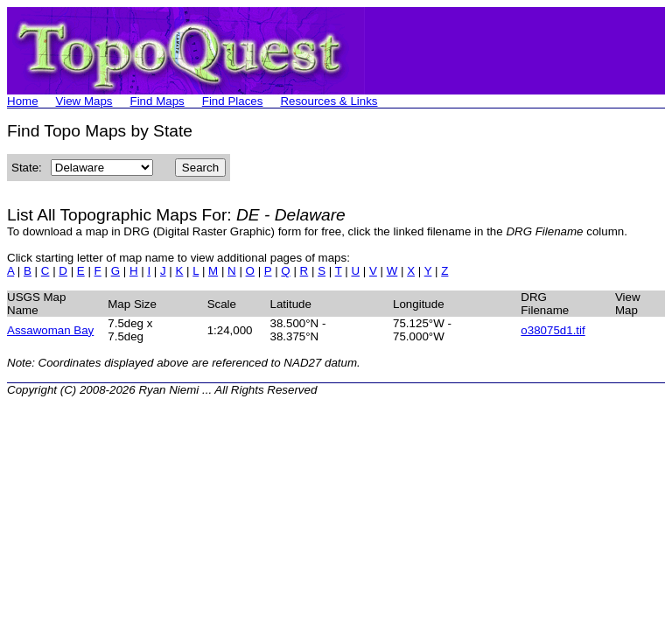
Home (23, 101)
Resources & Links (329, 101)
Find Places (233, 101)
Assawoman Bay (50, 330)
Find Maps (157, 101)
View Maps (84, 101)
